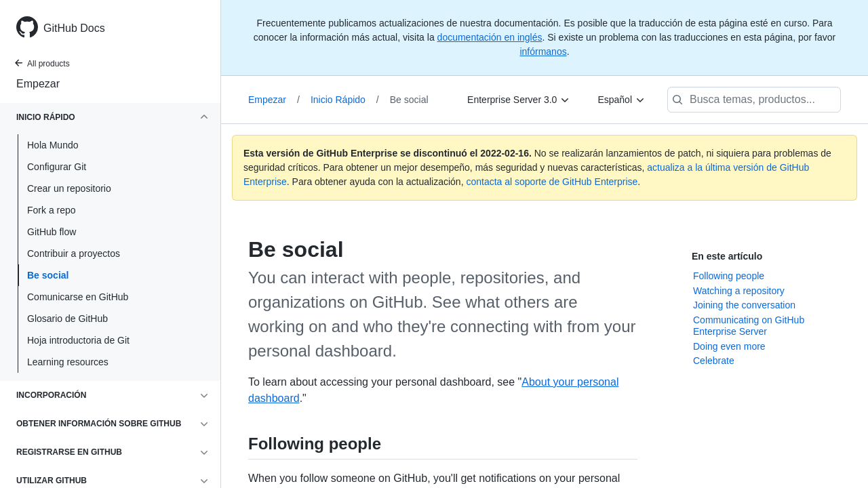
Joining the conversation (744, 305)
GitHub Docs (74, 28)
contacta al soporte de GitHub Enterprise (552, 182)
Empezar (38, 84)
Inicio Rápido (345, 100)
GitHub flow (52, 232)
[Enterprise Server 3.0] (519, 100)
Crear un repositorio (69, 188)
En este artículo (727, 256)
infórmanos (543, 52)
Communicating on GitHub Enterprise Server (749, 326)
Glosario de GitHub (67, 319)
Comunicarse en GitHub (78, 297)
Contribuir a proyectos (74, 253)
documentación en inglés (490, 37)
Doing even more (729, 346)
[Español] (622, 100)
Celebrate (714, 361)
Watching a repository (739, 291)
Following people (729, 276)
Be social (48, 275)
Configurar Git (57, 167)
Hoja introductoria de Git (78, 340)
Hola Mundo (53, 145)
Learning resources (68, 362)
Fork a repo (52, 210)
